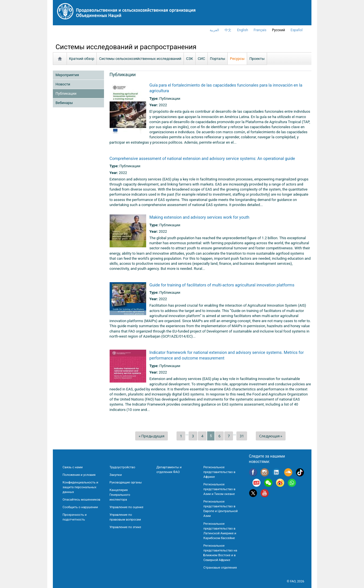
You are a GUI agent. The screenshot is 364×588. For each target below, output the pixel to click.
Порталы (218, 59)
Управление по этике (126, 527)
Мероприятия (67, 75)
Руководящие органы (126, 482)
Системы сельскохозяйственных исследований (140, 59)
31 (242, 436)
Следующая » (271, 436)
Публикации (66, 93)
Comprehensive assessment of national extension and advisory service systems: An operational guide (202, 159)
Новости (63, 84)
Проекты (257, 59)
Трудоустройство (122, 467)
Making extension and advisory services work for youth (200, 217)
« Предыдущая (152, 436)
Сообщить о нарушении (80, 507)
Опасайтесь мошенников (82, 499)
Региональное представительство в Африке (220, 472)
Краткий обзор (82, 59)
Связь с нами (73, 467)
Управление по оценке (127, 507)
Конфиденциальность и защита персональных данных (81, 487)
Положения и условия (79, 475)
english (242, 30)
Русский (279, 30)
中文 (228, 30)
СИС (202, 59)
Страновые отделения (220, 567)
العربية (214, 30)
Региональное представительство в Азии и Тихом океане (220, 489)
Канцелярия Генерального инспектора (120, 495)
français (260, 30)
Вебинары (64, 103)
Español (297, 30)
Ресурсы (237, 59)
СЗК (190, 59)
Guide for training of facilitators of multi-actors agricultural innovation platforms (222, 285)
